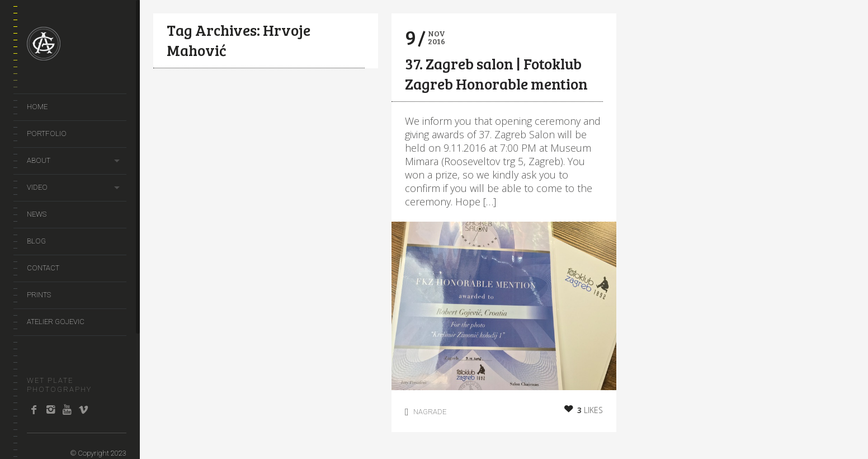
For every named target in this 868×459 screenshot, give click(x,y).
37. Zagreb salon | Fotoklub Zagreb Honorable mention (496, 74)
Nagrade (430, 412)
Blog (36, 241)
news (37, 214)
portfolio (47, 134)
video (37, 187)
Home (37, 107)
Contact (43, 268)
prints (39, 295)
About (39, 160)
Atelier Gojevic (56, 322)
